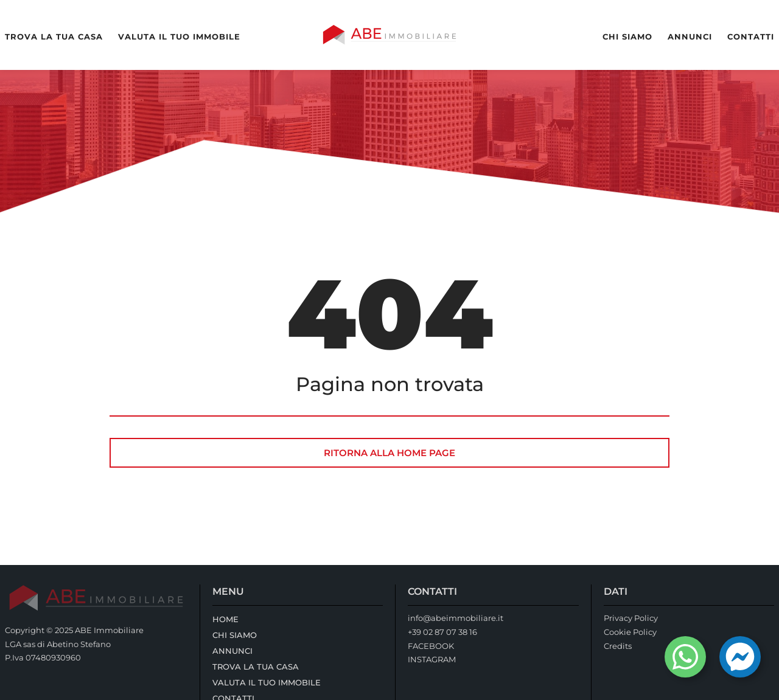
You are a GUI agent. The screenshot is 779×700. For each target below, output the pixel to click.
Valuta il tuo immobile (179, 37)
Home (225, 619)
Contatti (751, 37)
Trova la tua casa (54, 37)
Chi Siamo (627, 37)
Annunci (690, 37)
